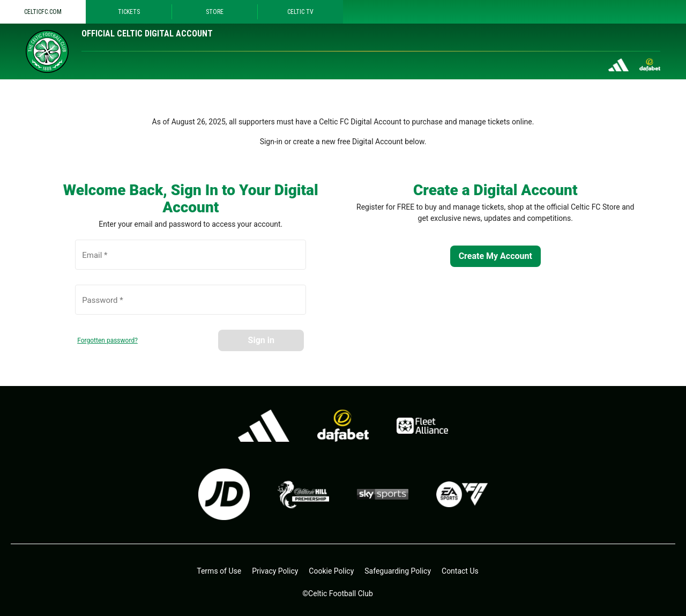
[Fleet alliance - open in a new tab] (422, 426)
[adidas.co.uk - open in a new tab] (264, 426)
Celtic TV (300, 12)
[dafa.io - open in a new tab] (343, 426)
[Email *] (191, 261)
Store (215, 12)
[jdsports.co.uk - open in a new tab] (224, 494)
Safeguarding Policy (398, 571)
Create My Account (495, 256)
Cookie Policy (331, 571)
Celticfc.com (43, 12)
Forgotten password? (107, 340)
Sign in (261, 340)
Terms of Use (219, 571)
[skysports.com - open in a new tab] (383, 494)
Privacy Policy (275, 571)
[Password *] (191, 306)
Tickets (129, 12)
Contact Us (460, 571)
